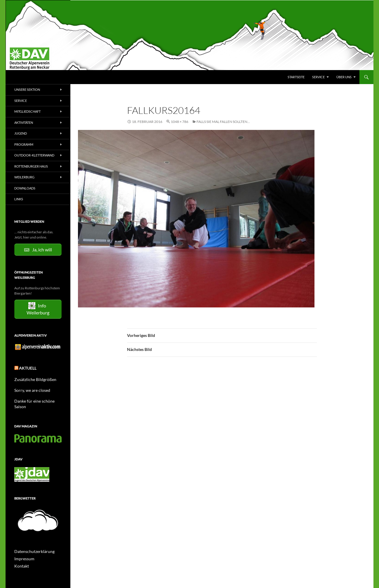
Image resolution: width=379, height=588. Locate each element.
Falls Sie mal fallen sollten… (223, 122)
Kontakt (20, 557)
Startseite (296, 77)
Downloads (25, 188)
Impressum (23, 550)
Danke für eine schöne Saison (36, 399)
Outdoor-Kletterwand (34, 155)
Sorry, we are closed (29, 388)
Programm (24, 144)
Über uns (344, 77)
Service (318, 77)
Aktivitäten (24, 122)
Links (19, 199)
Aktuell (26, 367)
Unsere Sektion (27, 89)
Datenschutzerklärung (32, 543)
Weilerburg (24, 177)
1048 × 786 (180, 122)
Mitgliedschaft (27, 111)
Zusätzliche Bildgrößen (32, 378)
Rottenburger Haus (31, 166)
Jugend (21, 133)
